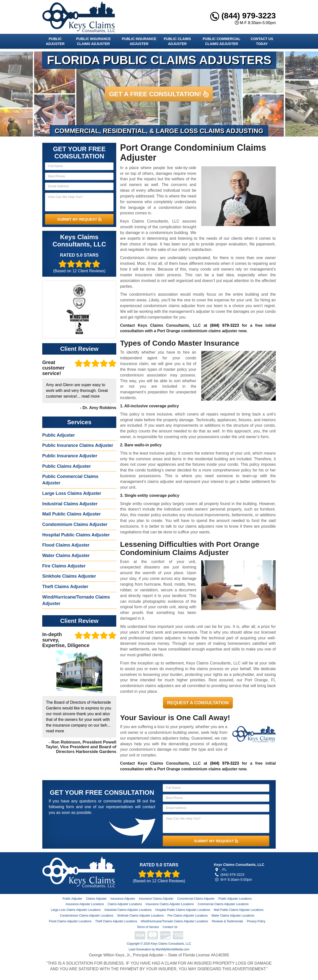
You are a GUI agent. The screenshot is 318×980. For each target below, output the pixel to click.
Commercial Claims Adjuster (196, 899)
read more (91, 396)
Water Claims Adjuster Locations (233, 916)
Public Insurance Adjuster (139, 41)
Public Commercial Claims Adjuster (222, 41)
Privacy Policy (256, 921)
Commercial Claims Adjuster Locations (223, 904)
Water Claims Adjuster (66, 556)
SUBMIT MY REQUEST (79, 219)
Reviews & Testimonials (228, 921)
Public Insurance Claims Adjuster (93, 41)
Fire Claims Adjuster (64, 566)
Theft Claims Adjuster (65, 587)
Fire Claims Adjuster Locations (188, 916)
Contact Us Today (262, 41)
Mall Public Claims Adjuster (71, 514)
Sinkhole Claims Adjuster (69, 576)
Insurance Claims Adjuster (156, 899)
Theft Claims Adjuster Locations (116, 921)
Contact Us (170, 927)
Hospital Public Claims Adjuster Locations (183, 910)
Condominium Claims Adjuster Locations (87, 916)
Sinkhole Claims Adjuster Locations (140, 916)
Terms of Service (148, 927)
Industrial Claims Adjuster (70, 504)
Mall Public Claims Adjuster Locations (239, 910)
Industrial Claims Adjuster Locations (128, 910)
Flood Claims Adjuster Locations (70, 921)
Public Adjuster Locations (235, 899)
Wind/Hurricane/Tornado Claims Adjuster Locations (175, 921)
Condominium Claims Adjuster (75, 524)
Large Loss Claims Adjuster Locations (76, 910)
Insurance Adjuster (123, 899)
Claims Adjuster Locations (125, 904)
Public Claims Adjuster (177, 41)
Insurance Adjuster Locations (85, 904)
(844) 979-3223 (243, 16)
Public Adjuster (55, 41)
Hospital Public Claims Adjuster (76, 535)
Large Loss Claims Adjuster (72, 493)
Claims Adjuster (96, 899)
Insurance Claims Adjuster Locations (170, 904)
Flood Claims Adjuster (66, 545)
